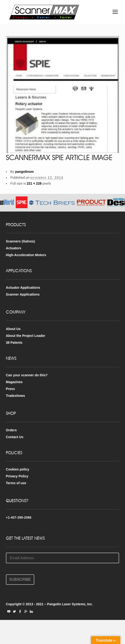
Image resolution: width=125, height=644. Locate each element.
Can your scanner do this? (27, 375)
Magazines (14, 382)
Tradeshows (15, 396)
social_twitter (14, 611)
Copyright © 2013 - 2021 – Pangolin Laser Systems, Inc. (49, 604)
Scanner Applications (23, 294)
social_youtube (9, 611)
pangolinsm (24, 172)
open (115, 12)
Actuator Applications (23, 288)
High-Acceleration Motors (26, 255)
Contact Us (15, 437)
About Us (13, 329)
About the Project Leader (26, 336)
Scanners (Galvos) (20, 241)
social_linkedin (31, 611)
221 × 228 (34, 183)
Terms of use (16, 483)
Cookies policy (18, 469)
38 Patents (14, 343)
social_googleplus (26, 611)
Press (10, 389)
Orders (11, 430)
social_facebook (20, 611)
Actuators (14, 248)
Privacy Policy (17, 476)
